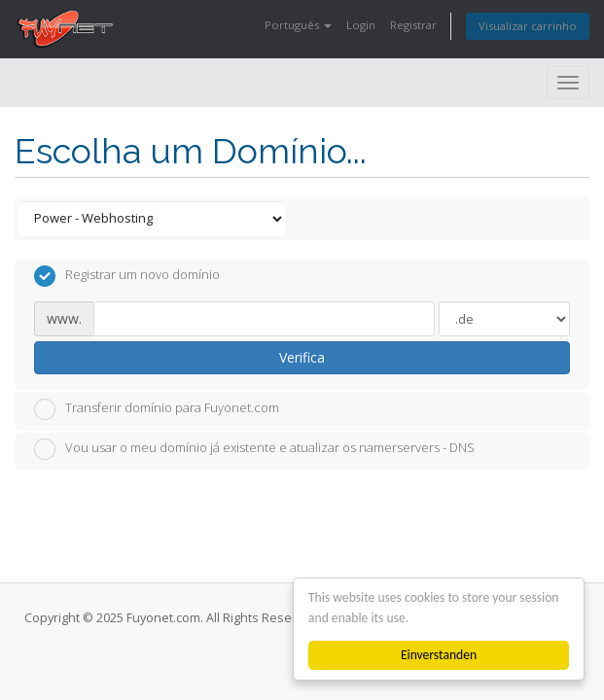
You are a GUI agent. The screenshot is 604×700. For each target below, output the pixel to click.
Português (298, 25)
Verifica (302, 357)
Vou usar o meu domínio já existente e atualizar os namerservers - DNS (254, 449)
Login (361, 25)
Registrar (413, 25)
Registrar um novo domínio (127, 276)
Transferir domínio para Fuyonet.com (157, 409)
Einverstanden (439, 655)
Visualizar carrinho (528, 26)
